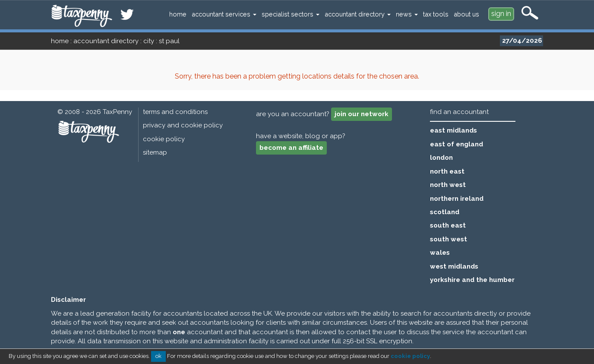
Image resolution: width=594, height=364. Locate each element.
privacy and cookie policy (183, 125)
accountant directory (358, 14)
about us (466, 14)
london (441, 158)
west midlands (454, 266)
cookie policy (164, 139)
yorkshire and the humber (472, 280)
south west (449, 239)
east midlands (453, 130)
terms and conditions (175, 112)
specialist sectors (291, 14)
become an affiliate (291, 148)
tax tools (436, 14)
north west (448, 185)
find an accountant (459, 112)
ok (158, 356)
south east (448, 225)
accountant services (224, 14)
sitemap (155, 152)
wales (440, 253)
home (178, 14)
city (149, 41)
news (407, 14)
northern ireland (457, 199)
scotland (445, 212)
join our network (362, 114)
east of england (457, 144)
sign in (501, 14)
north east (447, 171)
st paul (169, 41)
